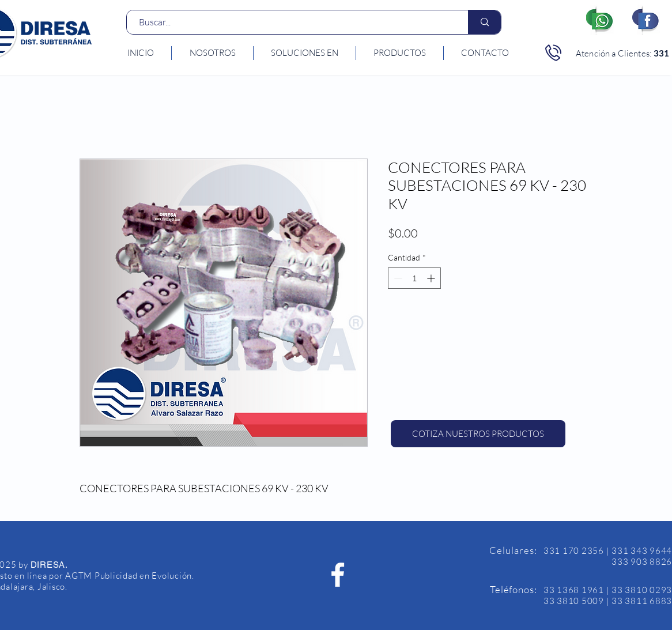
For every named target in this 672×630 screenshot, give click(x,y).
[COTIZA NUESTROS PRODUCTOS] (478, 434)
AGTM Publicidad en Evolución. (130, 576)
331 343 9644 (642, 551)
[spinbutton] (414, 278)
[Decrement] (397, 278)
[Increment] (432, 278)
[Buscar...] (291, 22)
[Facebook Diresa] (338, 575)
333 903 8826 (642, 562)
